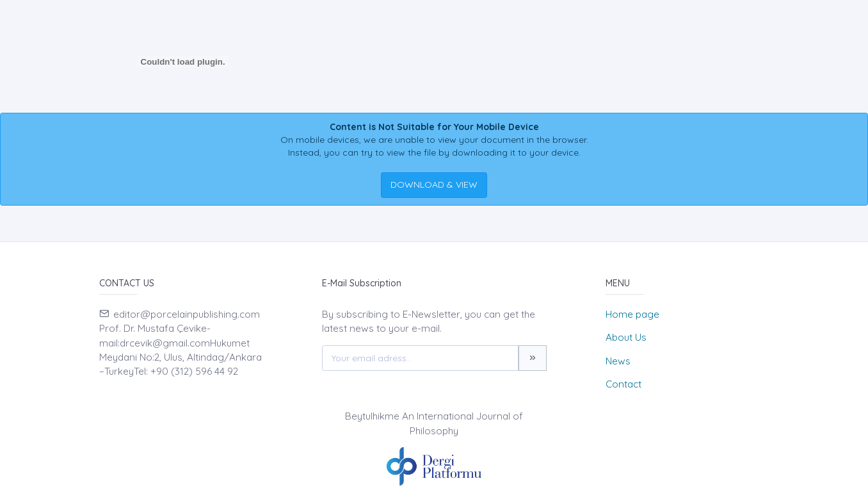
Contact (623, 384)
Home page (632, 314)
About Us (626, 337)
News (618, 361)
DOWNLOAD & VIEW (434, 184)
